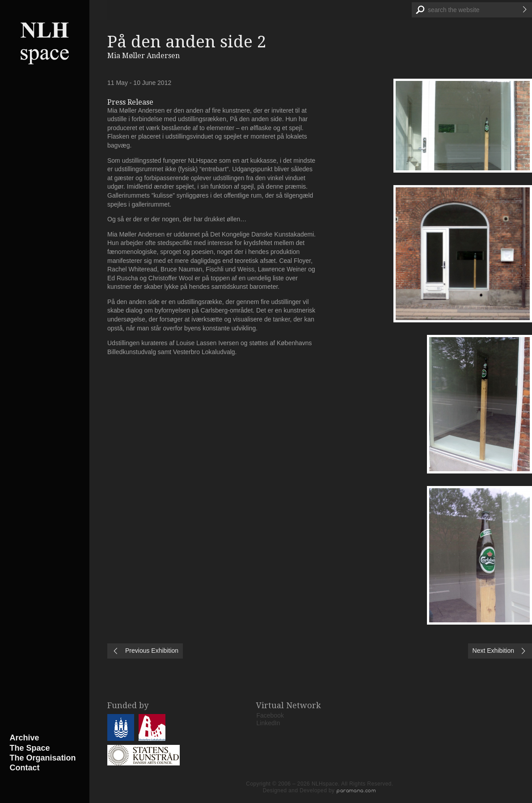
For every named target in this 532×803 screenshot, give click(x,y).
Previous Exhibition (152, 651)
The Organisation (43, 758)
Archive (25, 738)
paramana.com (356, 790)
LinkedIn (268, 723)
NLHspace (45, 42)
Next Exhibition (493, 651)
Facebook (270, 715)
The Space (30, 748)
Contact (25, 768)
